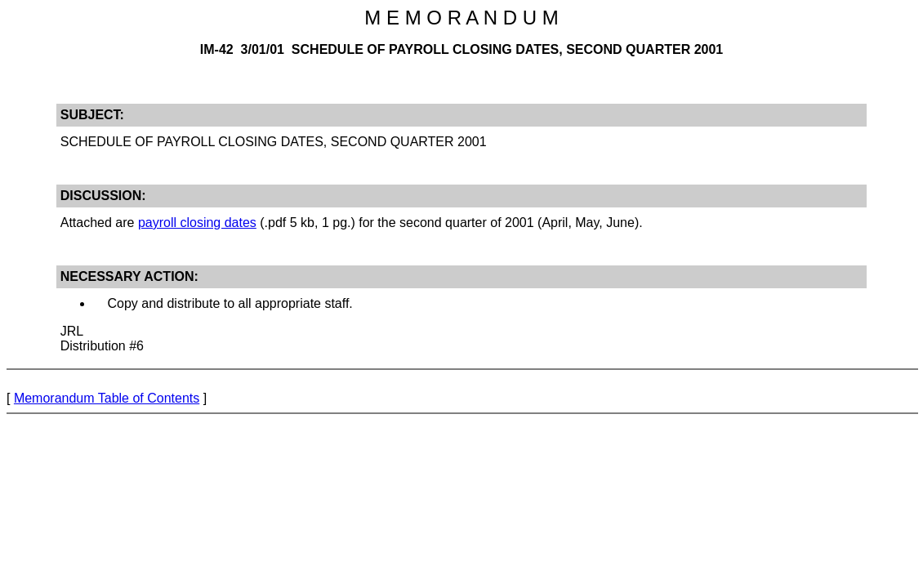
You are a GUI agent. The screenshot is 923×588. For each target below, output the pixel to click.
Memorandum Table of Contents (107, 398)
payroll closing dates (197, 223)
